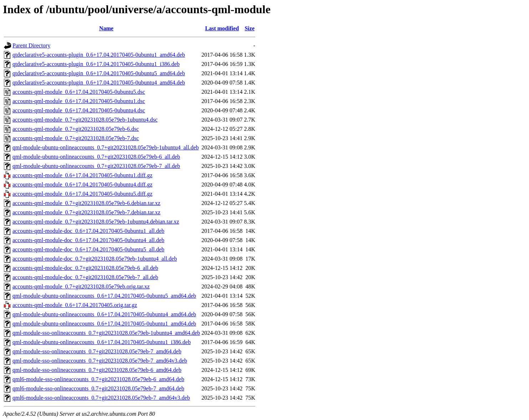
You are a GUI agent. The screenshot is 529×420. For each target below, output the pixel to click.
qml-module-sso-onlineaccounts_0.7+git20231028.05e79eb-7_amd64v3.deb (100, 361)
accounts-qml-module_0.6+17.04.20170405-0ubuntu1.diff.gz (82, 175)
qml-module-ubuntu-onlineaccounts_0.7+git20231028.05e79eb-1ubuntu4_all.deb (106, 147)
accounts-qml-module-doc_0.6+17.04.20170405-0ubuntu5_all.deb (88, 249)
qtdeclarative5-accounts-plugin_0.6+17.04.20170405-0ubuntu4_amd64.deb (99, 83)
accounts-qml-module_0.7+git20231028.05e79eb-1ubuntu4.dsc (85, 120)
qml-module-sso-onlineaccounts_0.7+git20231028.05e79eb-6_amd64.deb (97, 370)
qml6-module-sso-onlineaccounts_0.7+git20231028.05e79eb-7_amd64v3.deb (101, 398)
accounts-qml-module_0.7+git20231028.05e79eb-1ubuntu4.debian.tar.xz (96, 222)
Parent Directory (31, 45)
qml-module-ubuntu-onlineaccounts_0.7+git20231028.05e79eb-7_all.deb (96, 166)
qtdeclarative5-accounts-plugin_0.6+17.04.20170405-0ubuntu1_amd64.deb (99, 55)
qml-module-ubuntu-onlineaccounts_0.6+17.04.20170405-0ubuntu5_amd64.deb (104, 296)
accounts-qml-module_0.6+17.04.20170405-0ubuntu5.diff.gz (82, 194)
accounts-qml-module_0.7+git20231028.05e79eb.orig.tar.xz (81, 286)
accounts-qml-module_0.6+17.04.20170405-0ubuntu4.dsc (79, 110)
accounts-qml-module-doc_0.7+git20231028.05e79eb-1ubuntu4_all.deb (95, 259)
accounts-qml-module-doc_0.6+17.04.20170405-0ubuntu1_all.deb (88, 231)
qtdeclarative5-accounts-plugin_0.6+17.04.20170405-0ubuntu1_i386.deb (96, 64)
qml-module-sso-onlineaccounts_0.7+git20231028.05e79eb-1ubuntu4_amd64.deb (106, 333)
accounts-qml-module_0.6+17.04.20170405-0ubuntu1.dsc (79, 101)
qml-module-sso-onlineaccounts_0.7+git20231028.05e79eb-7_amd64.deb (97, 351)
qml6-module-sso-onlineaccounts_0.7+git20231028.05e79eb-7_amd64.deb (98, 388)
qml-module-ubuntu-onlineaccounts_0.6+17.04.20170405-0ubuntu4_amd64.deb (104, 314)
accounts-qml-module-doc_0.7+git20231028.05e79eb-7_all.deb (85, 277)
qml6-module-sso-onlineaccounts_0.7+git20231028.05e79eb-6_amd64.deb (98, 379)
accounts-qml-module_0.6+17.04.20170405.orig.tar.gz (75, 305)
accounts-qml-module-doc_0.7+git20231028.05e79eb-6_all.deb (85, 268)
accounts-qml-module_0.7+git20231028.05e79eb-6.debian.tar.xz (87, 203)
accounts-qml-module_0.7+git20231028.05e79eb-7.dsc (76, 138)
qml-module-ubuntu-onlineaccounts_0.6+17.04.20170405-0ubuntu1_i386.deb (102, 342)
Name (106, 28)
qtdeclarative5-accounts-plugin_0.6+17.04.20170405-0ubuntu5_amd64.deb (99, 73)
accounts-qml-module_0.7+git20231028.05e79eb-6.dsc (76, 129)
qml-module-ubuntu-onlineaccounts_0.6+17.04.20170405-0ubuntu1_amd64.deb (104, 324)
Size (250, 28)
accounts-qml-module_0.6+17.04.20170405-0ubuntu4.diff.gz (82, 185)
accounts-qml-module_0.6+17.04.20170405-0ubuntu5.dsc (79, 92)
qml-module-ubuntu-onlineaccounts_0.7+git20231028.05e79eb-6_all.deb (96, 157)
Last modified (222, 28)
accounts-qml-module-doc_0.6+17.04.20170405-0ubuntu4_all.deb (88, 240)
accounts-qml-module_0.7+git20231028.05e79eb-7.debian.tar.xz (87, 212)
